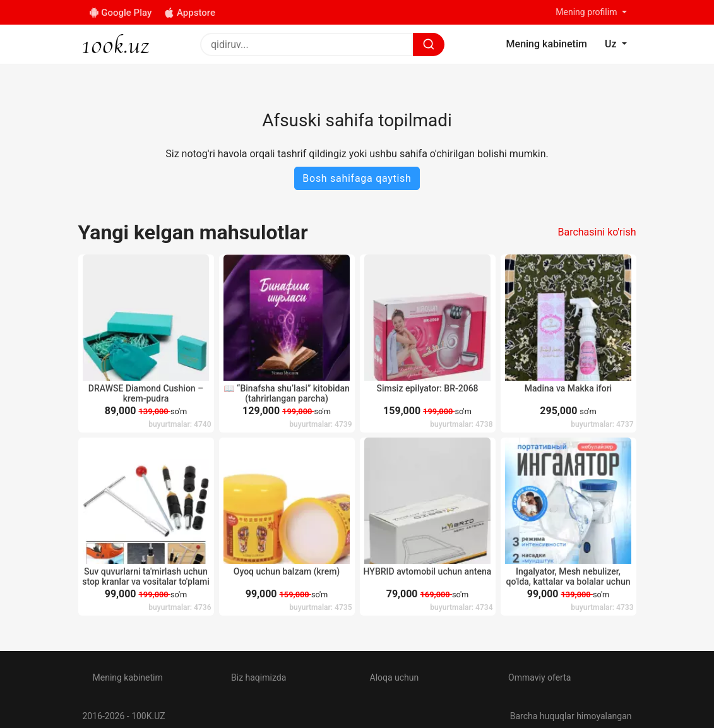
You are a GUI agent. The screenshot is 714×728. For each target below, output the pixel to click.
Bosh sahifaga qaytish (357, 178)
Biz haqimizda (259, 677)
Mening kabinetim (128, 677)
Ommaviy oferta (539, 677)
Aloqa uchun (395, 677)
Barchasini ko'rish (597, 232)
